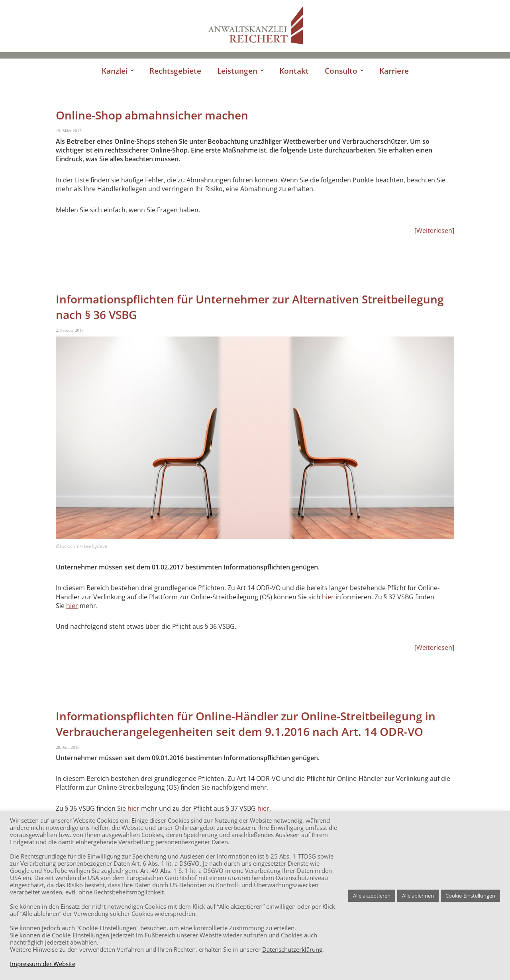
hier (328, 597)
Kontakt (294, 71)
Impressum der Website (43, 964)
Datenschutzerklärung (292, 949)
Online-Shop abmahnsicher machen (152, 115)
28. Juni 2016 (68, 747)
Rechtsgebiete (175, 71)
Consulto (341, 71)
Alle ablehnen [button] (418, 896)
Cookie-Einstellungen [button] (470, 896)
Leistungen (237, 71)
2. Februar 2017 (70, 330)
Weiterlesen (434, 231)
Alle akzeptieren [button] (372, 896)
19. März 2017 (69, 131)
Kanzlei (115, 71)
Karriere (394, 71)
